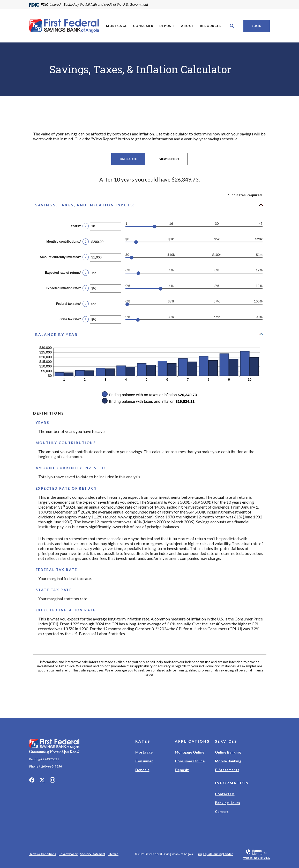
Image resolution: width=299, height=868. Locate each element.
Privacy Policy (68, 854)
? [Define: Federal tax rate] (86, 304)
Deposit (142, 770)
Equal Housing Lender (218, 854)
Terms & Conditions (43, 854)
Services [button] (226, 741)
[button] (149, 205)
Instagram (53, 780)
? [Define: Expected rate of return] (86, 273)
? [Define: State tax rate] (86, 319)
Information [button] (232, 783)
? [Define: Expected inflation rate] (86, 288)
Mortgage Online (190, 752)
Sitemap (113, 854)
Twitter (42, 780)
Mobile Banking (228, 761)
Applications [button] (192, 741)
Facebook (32, 780)
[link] (256, 854)
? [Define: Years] (86, 226)
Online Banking (228, 752)
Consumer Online (190, 761)
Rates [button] (143, 741)
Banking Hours (227, 803)
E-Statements (227, 770)
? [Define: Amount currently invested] (86, 257)
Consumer (144, 761)
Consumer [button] (143, 26)
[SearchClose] (232, 26)
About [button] (188, 26)
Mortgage (144, 752)
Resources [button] (211, 26)
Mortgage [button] (117, 26)
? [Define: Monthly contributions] (86, 242)
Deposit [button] (167, 26)
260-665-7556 (51, 766)
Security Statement (93, 854)
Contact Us (225, 794)
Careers (222, 811)
